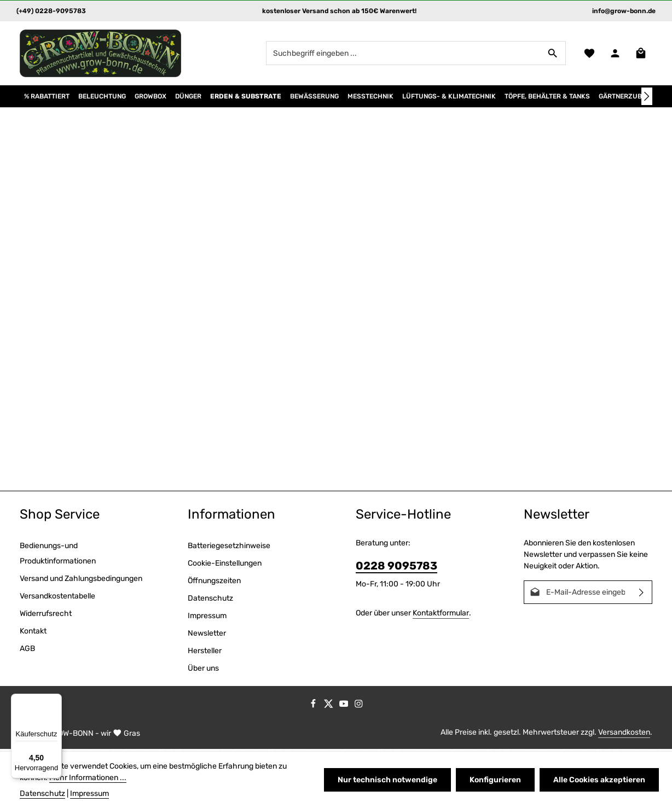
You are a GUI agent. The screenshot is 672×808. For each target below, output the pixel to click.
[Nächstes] (647, 98)
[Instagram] (359, 708)
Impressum (207, 618)
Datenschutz (210, 600)
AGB (27, 651)
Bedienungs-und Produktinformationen (58, 556)
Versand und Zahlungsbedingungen (81, 581)
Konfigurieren (496, 780)
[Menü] (55, 700)
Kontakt (33, 633)
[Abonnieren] (642, 594)
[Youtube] (345, 708)
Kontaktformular (441, 615)
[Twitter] (329, 708)
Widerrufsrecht (46, 616)
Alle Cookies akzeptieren (599, 780)
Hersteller (205, 653)
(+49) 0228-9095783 (51, 11)
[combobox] (403, 54)
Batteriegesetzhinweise (229, 548)
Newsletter (207, 635)
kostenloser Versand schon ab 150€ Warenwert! (339, 11)
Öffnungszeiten (214, 583)
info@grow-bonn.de (624, 11)
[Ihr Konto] (615, 54)
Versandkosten (624, 734)
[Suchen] (552, 54)
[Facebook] (314, 708)
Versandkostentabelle (57, 598)
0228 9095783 (396, 568)
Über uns (203, 670)
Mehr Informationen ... (88, 778)
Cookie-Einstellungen (225, 565)
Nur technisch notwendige (389, 780)
